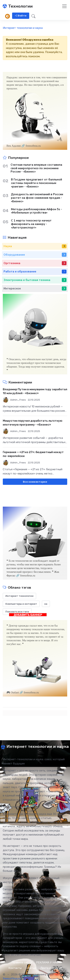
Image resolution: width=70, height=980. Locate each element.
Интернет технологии (19, 596)
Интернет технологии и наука (23, 28)
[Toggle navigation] (64, 6)
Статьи (31, 968)
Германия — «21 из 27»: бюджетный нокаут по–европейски (33, 454)
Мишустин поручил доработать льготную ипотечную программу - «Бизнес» (33, 423)
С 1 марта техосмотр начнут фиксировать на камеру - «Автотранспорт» (31, 224)
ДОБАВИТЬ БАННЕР (28, 615)
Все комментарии (35, 482)
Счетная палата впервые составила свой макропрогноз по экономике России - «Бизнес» (36, 168)
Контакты (15, 968)
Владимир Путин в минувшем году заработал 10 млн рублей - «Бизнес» (35, 391)
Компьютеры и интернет (21, 604)
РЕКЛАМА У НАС (47, 962)
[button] (32, 16)
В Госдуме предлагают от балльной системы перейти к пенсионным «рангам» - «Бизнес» (36, 183)
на (46, 604)
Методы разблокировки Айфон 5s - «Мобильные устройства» (36, 211)
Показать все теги (17, 612)
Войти (21, 16)
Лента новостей (51, 968)
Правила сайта (22, 962)
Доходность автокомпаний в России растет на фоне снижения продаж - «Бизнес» (37, 198)
